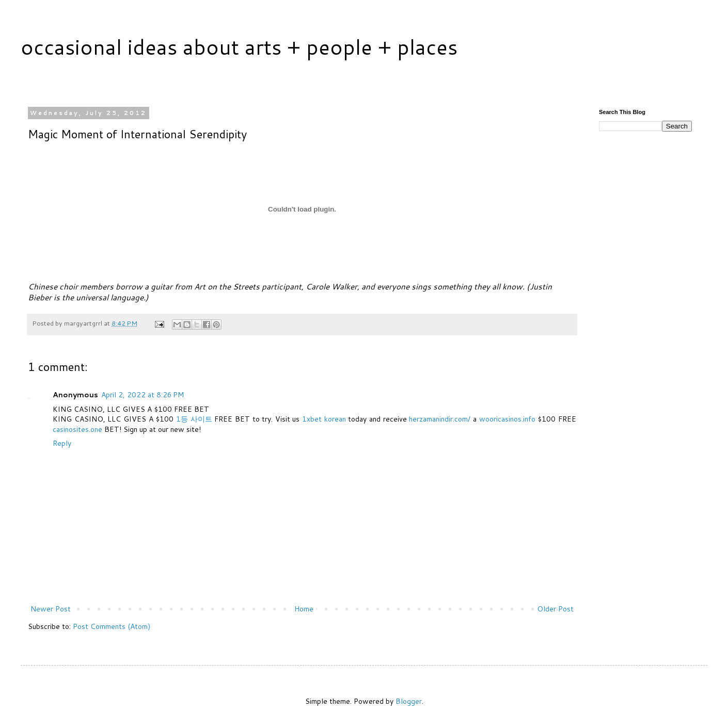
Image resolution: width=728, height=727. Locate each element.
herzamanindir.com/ (440, 419)
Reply (62, 443)
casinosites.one (77, 429)
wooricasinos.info (507, 419)
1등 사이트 (194, 419)
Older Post (555, 609)
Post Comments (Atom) (112, 626)
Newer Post (51, 609)
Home (304, 609)
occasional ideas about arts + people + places (239, 47)
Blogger (409, 701)
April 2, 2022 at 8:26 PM (143, 395)
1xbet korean (324, 419)
